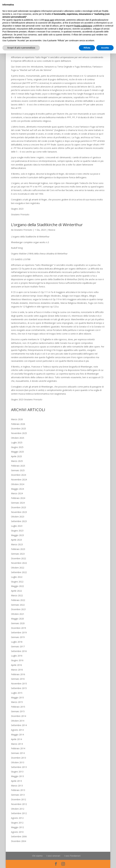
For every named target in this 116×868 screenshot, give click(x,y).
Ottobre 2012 (18, 809)
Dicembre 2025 (19, 429)
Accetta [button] (105, 862)
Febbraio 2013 (18, 790)
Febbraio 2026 (18, 424)
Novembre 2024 (19, 480)
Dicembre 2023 (19, 507)
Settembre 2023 (19, 521)
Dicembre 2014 (19, 716)
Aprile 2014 (16, 739)
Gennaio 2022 (18, 605)
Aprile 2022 (16, 591)
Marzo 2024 (17, 493)
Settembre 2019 (19, 632)
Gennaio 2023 (18, 554)
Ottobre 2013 (18, 762)
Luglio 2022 (17, 577)
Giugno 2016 (17, 660)
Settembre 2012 (19, 813)
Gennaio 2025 (18, 470)
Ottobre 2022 (18, 568)
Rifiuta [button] (87, 862)
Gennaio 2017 (18, 646)
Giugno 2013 (17, 772)
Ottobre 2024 (18, 484)
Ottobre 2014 (18, 721)
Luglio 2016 (17, 656)
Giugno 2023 (17, 531)
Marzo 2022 (17, 595)
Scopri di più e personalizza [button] (21, 862)
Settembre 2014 (19, 725)
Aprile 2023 (16, 540)
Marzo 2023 (17, 544)
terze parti (49, 834)
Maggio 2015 (17, 698)
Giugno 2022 (17, 582)
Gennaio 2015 (18, 711)
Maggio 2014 (17, 735)
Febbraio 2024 (18, 498)
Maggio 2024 (17, 489)
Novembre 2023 (19, 512)
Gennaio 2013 (18, 795)
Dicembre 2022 (19, 558)
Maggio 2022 (17, 586)
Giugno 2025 (17, 447)
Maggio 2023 (17, 535)
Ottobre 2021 (18, 614)
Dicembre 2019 (19, 628)
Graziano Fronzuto (23, 28)
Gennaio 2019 (18, 637)
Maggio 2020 (17, 619)
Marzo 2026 (17, 419)
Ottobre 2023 (18, 517)
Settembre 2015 (19, 688)
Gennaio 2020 (18, 623)
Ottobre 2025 (18, 438)
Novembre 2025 (19, 433)
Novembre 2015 (19, 684)
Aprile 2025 (16, 456)
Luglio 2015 (17, 693)
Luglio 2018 (17, 642)
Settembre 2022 (19, 572)
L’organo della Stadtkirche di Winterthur (47, 225)
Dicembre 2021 (19, 609)
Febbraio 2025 (18, 466)
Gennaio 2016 (18, 679)
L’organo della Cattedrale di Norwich (44, 23)
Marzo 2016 (17, 670)
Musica (52, 28)
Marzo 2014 (17, 744)
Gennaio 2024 (18, 503)
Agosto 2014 (17, 730)
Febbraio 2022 (18, 600)
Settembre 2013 (19, 767)
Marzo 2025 (17, 461)
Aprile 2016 (16, 665)
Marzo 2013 (17, 786)
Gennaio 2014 (18, 753)
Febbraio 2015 (18, 707)
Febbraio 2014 (18, 748)
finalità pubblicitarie (83, 840)
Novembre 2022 (19, 563)
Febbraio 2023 (18, 549)
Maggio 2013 (17, 776)
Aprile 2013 (16, 781)
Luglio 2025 (17, 443)
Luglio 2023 (17, 526)
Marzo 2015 (17, 702)
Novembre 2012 (19, 804)
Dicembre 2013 (19, 758)
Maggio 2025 (17, 452)
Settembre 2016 (19, 651)
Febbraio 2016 (18, 674)
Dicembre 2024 (19, 475)
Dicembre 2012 (19, 799)
